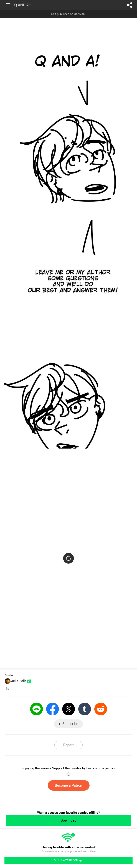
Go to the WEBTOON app (68, 860)
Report (68, 745)
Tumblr (85, 709)
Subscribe (70, 724)
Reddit (101, 709)
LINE (36, 709)
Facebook (53, 709)
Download (68, 820)
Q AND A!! (22, 5)
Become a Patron (69, 785)
